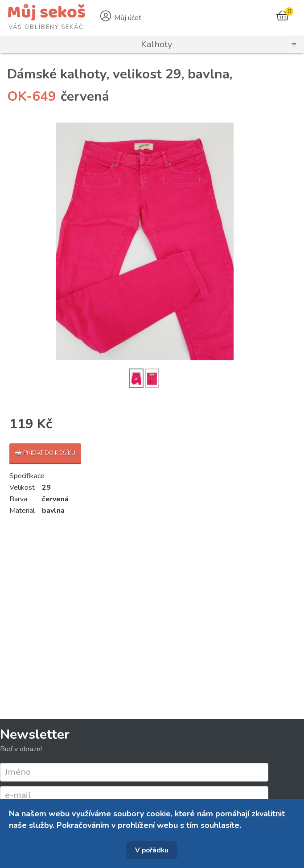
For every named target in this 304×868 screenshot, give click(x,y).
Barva (18, 499)
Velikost (22, 487)
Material (22, 511)
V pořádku (152, 850)
